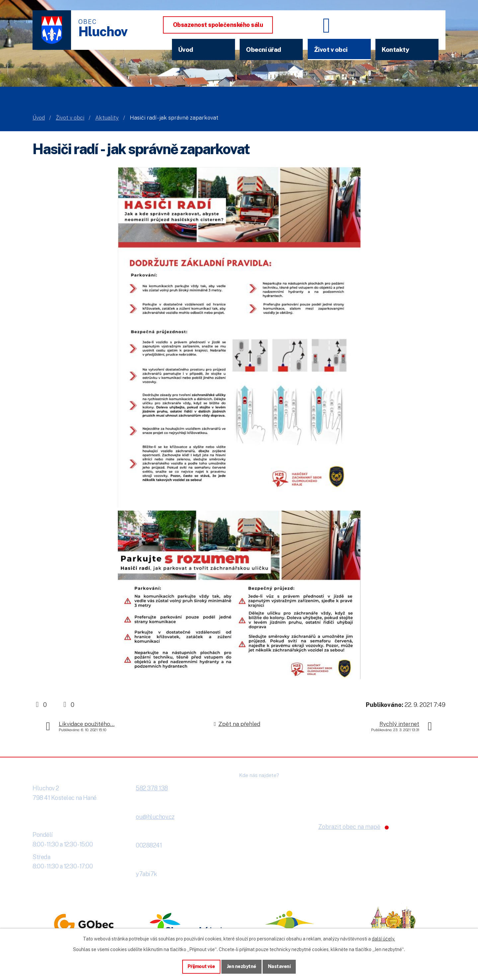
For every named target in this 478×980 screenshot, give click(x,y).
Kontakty (395, 49)
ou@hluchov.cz (155, 817)
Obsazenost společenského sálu (218, 25)
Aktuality (107, 118)
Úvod (186, 49)
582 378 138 (152, 788)
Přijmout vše (201, 966)
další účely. (383, 939)
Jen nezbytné (241, 966)
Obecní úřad (264, 49)
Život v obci (331, 49)
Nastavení (279, 966)
